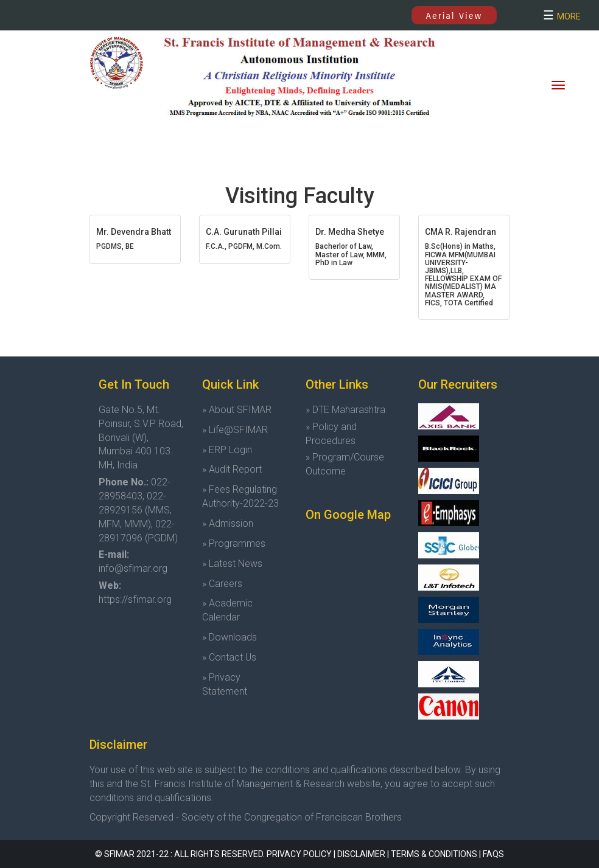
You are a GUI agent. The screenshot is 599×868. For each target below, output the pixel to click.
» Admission (228, 523)
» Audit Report (232, 469)
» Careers (222, 584)
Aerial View (454, 16)
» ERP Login (227, 450)
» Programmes (234, 543)
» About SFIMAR (237, 410)
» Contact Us (229, 657)
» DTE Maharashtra (345, 410)
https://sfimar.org (135, 599)
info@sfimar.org (133, 568)
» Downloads (229, 637)
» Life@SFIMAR (235, 430)
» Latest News (232, 564)
